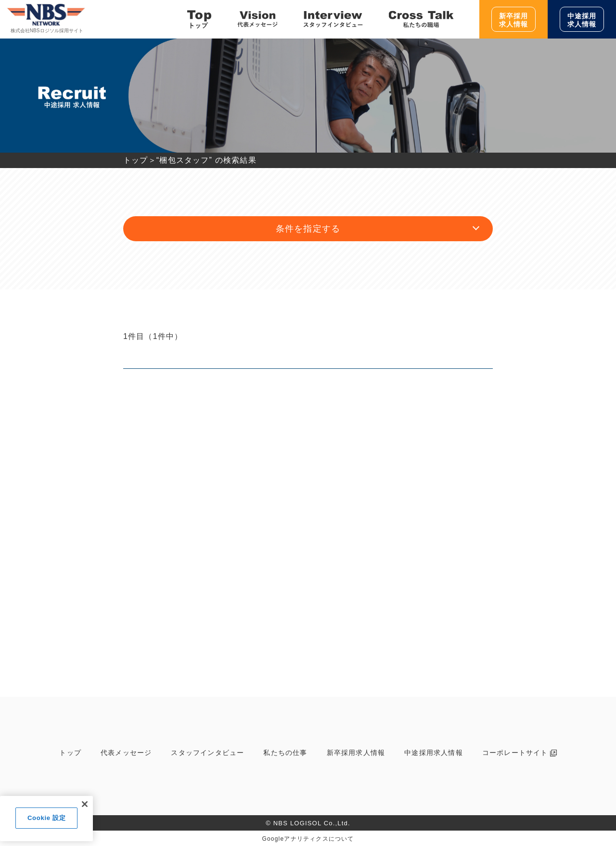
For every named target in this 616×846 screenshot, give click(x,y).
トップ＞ (140, 160)
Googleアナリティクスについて (308, 839)
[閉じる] (85, 804)
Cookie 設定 (46, 818)
